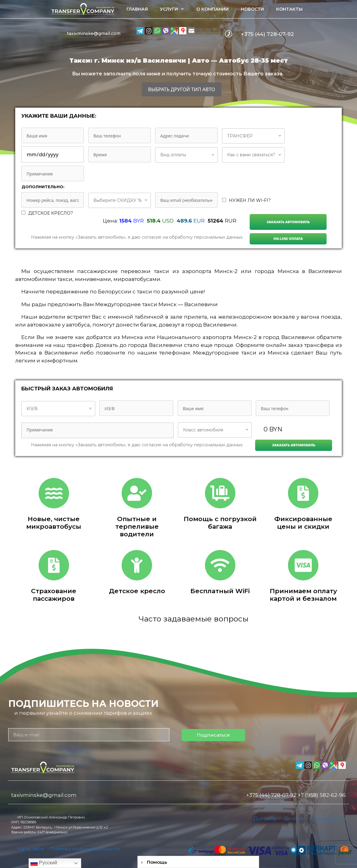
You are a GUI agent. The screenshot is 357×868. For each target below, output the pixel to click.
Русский (44, 863)
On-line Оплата (288, 239)
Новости (252, 9)
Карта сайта (30, 849)
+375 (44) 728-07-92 (268, 34)
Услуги (175, 9)
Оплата (294, 818)
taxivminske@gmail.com (94, 33)
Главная (137, 9)
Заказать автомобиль (288, 222)
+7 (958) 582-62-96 (322, 795)
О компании (213, 9)
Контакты (289, 9)
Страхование (328, 818)
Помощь (157, 862)
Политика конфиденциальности (85, 849)
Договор (265, 818)
